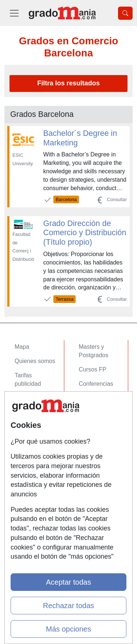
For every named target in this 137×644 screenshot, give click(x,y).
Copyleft (25, 486)
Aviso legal (29, 471)
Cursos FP (93, 369)
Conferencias (96, 384)
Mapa (22, 347)
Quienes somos (35, 361)
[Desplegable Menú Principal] (14, 13)
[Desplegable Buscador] (125, 13)
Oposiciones (95, 420)
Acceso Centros (35, 420)
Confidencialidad (36, 457)
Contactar (27, 443)
